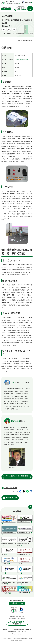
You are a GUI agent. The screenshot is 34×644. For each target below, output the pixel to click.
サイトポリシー (22, 632)
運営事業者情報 (12, 632)
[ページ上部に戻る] (30, 507)
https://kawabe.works (23, 59)
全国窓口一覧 (6, 629)
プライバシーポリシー (17, 634)
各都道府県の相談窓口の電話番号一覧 (22, 629)
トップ (3, 34)
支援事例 (9, 34)
